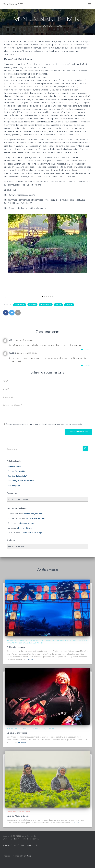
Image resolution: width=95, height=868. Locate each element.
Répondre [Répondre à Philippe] (86, 366)
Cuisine (74, 641)
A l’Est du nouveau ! (16, 467)
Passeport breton (27, 523)
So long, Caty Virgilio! (17, 471)
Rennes (32, 643)
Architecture (20, 305)
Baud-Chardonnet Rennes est (53, 641)
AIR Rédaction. (16, 839)
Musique (42, 729)
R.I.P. (47, 729)
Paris (14, 812)
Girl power (24, 729)
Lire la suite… (31, 660)
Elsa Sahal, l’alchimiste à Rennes (21, 481)
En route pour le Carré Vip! (31, 533)
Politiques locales (22, 643)
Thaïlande (39, 643)
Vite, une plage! (14, 486)
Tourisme (69, 305)
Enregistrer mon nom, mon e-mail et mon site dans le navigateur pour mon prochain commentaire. (44, 424)
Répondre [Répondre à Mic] (86, 350)
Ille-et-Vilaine (33, 729)
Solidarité (20, 812)
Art (18, 641)
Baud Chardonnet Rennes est (31, 641)
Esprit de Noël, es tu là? (17, 476)
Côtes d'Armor (46, 305)
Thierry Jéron (26, 856)
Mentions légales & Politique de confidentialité (20, 845)
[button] (43, 297)
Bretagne (32, 305)
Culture (58, 305)
